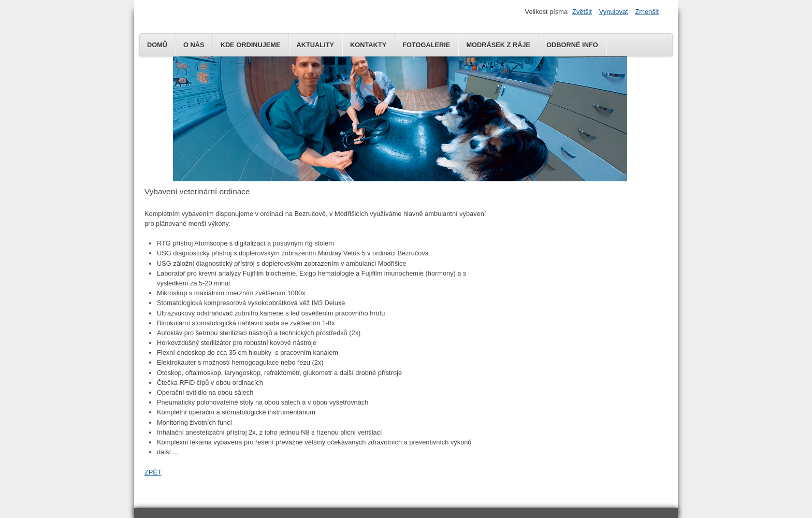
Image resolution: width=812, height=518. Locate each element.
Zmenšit (647, 12)
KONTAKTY (368, 45)
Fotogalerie (426, 45)
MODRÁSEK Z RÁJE (498, 45)
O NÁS (194, 45)
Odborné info (572, 45)
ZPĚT (153, 472)
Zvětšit (582, 12)
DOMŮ (157, 45)
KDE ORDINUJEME (251, 45)
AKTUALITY (316, 45)
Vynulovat (614, 12)
